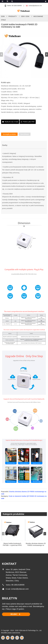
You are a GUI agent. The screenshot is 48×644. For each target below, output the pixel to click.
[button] (47, 54)
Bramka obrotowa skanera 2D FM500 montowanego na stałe (36, 544)
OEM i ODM (25, 16)
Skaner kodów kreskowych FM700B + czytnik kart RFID (12, 544)
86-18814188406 (18, 585)
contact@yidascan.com (35, 6)
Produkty (13, 16)
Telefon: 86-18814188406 (14, 6)
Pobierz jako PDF (29, 122)
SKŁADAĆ (14, 614)
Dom (3, 16)
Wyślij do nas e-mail (11, 122)
